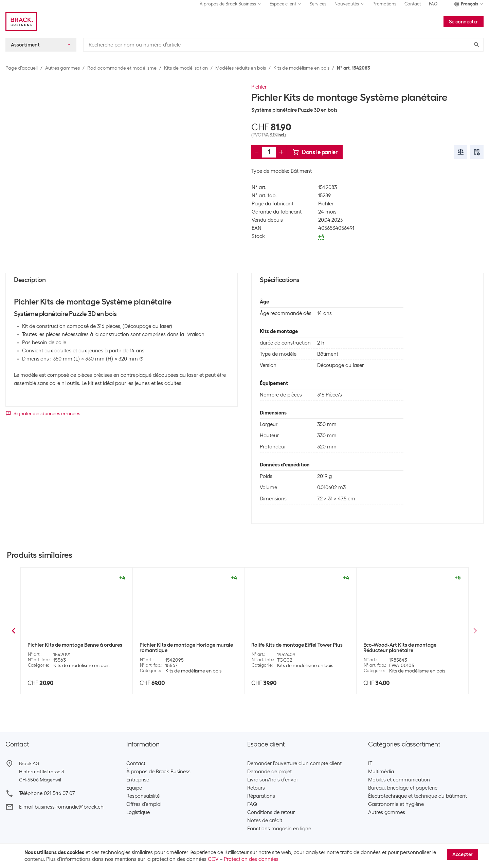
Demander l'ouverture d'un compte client (294, 763)
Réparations (261, 796)
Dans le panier (315, 152)
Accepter (463, 854)
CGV (213, 859)
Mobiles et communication (399, 780)
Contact (413, 4)
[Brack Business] (21, 22)
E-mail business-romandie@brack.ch (61, 807)
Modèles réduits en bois (241, 68)
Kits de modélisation (186, 68)
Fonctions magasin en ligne (279, 829)
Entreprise (138, 780)
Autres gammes (62, 68)
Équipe (134, 788)
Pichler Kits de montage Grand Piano (294, 645)
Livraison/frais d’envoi (272, 780)
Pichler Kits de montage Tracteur (66, 645)
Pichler (259, 87)
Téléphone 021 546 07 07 (47, 793)
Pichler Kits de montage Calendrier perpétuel (180, 649)
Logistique (138, 812)
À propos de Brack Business (158, 772)
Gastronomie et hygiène (396, 804)
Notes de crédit (265, 820)
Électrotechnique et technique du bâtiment (418, 796)
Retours (256, 788)
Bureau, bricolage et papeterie (403, 788)
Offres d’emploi (144, 804)
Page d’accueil (22, 68)
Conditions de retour (271, 812)
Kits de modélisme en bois (301, 68)
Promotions (384, 4)
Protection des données (251, 859)
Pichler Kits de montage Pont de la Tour (409, 645)
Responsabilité (143, 796)
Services (318, 4)
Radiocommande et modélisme (122, 68)
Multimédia (381, 772)
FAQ (433, 4)
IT (370, 763)
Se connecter (464, 22)
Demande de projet (269, 772)
